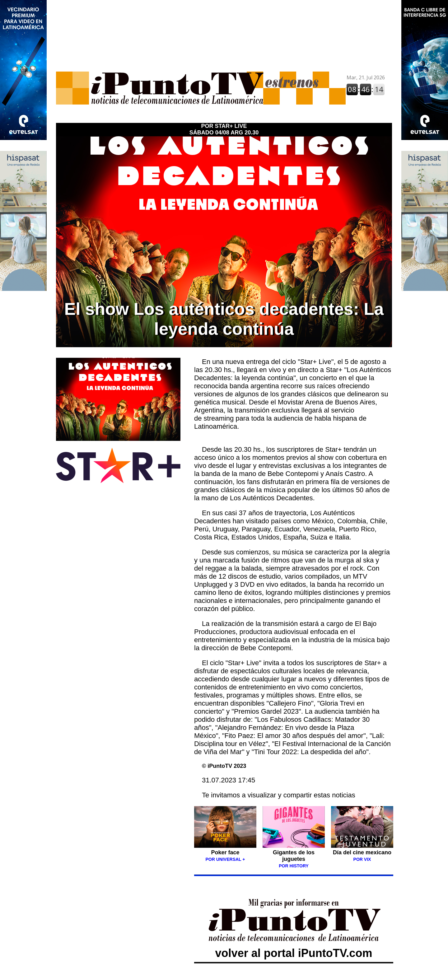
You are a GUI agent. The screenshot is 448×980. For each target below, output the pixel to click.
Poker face (225, 852)
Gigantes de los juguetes (294, 856)
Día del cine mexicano (362, 852)
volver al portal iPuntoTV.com (294, 947)
